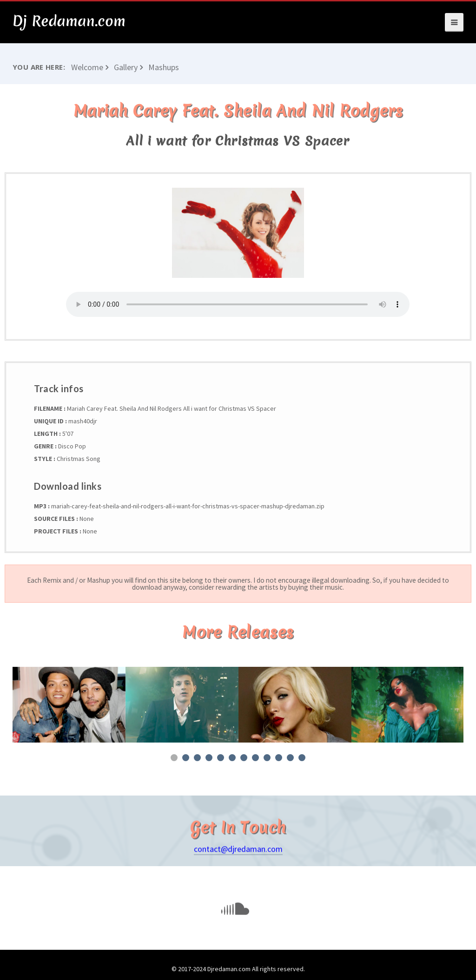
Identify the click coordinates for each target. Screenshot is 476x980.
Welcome (87, 67)
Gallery (126, 67)
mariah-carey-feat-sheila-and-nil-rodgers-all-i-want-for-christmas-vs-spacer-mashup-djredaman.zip (187, 506)
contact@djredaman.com (238, 864)
